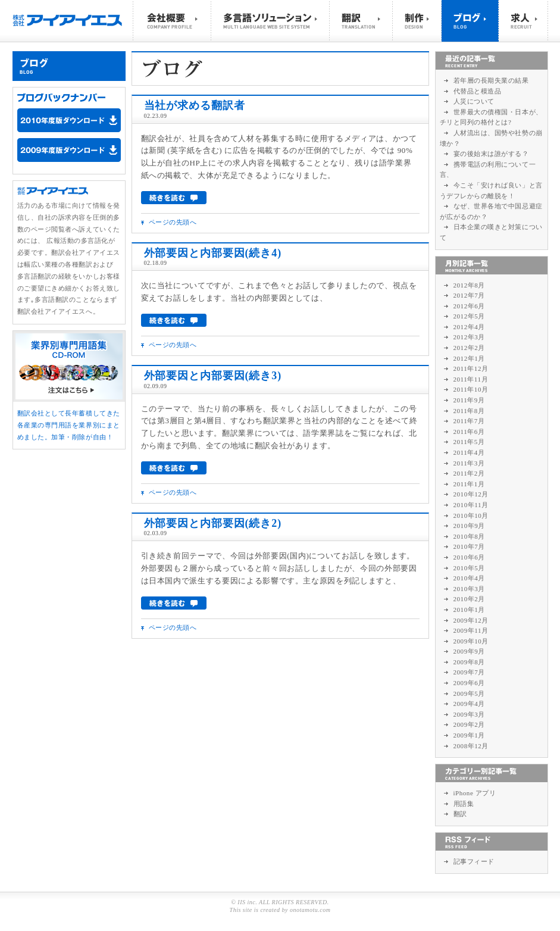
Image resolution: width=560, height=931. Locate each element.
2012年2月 (469, 348)
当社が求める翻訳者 (195, 105)
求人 (523, 21)
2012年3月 (469, 337)
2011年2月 (469, 473)
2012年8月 (469, 285)
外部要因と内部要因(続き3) (213, 376)
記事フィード (474, 861)
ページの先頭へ (173, 222)
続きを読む (174, 198)
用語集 (464, 804)
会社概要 (172, 21)
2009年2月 (469, 724)
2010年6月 (469, 557)
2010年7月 (469, 546)
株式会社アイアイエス (73, 21)
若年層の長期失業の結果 (491, 80)
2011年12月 (471, 368)
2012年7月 (469, 295)
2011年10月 (471, 389)
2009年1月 (469, 735)
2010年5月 (469, 568)
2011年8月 (469, 411)
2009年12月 (471, 620)
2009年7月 (469, 672)
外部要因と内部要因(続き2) (213, 523)
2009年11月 (471, 630)
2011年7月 (469, 421)
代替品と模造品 (478, 91)
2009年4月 (469, 704)
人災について (474, 101)
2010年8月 (469, 536)
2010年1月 (469, 610)
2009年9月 (469, 651)
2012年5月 (469, 316)
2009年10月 (471, 641)
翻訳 (361, 21)
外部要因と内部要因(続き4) (213, 253)
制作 (417, 21)
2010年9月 (469, 526)
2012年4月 (469, 327)
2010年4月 (469, 578)
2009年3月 (469, 714)
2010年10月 (471, 516)
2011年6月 (469, 432)
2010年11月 (471, 505)
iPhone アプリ (475, 793)
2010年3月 (469, 589)
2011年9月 (469, 400)
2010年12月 (471, 494)
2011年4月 (469, 452)
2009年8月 (469, 662)
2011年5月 (469, 442)
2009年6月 (469, 683)
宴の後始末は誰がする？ (491, 154)
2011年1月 (469, 484)
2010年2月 (469, 599)
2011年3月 (469, 463)
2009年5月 (469, 693)
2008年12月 (471, 746)
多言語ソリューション (270, 21)
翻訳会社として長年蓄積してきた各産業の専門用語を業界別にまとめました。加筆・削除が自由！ (69, 425)
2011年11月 (471, 379)
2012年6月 (469, 306)
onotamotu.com (310, 910)
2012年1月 (469, 358)
